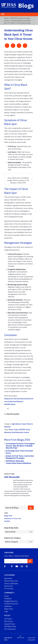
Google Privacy (10, 624)
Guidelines (8, 606)
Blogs (26, 5)
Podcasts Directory (11, 604)
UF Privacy (8, 619)
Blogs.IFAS (8, 516)
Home (6, 18)
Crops (23, 424)
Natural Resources (11, 581)
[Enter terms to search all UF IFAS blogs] (16, 508)
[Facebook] (5, 566)
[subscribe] (30, 561)
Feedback (8, 599)
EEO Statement (10, 629)
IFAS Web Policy (10, 626)
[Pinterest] (12, 566)
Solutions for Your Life (13, 518)
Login (6, 611)
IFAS (34, 640)
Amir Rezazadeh (12, 477)
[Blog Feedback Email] (22, 566)
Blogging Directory (11, 601)
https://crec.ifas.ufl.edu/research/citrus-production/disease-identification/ (19, 401)
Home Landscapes (11, 583)
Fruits (16, 430)
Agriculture (16, 424)
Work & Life (8, 586)
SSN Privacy (9, 621)
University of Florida (32, 639)
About (6, 596)
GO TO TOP (21, 638)
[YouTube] (17, 566)
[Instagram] (27, 566)
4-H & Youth (9, 589)
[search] (31, 508)
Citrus (11, 430)
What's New (9, 609)
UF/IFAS (7, 521)
